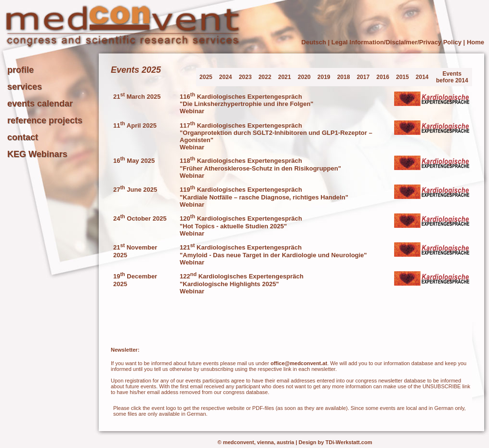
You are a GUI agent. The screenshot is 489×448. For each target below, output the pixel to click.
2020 (304, 77)
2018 (344, 77)
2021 (284, 77)
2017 (363, 77)
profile (20, 70)
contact (23, 137)
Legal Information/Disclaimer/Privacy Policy (396, 42)
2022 (265, 77)
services (25, 87)
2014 (422, 77)
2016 (383, 77)
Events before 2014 (452, 77)
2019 (324, 77)
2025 (206, 77)
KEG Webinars (37, 154)
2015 (403, 77)
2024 (226, 77)
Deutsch (314, 42)
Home (476, 42)
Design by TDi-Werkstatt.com (336, 442)
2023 (245, 77)
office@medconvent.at (299, 363)
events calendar (40, 104)
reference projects (45, 120)
